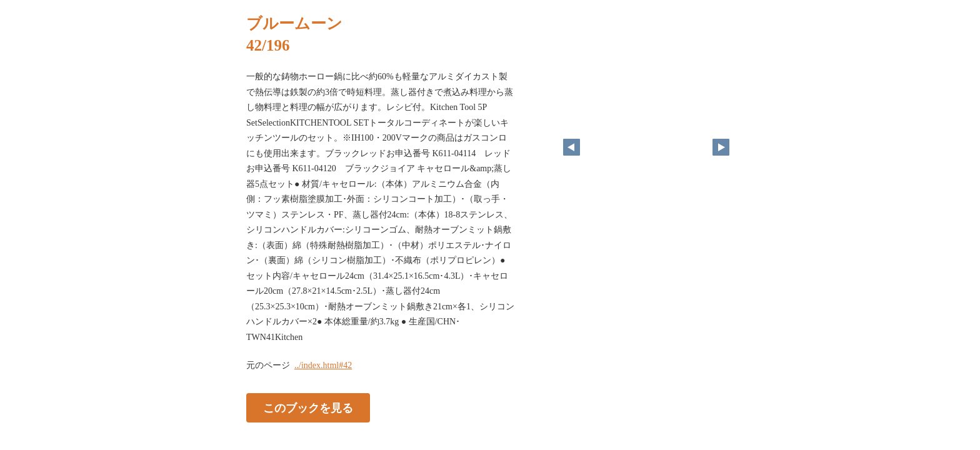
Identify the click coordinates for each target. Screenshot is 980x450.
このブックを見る (308, 408)
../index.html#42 (323, 365)
